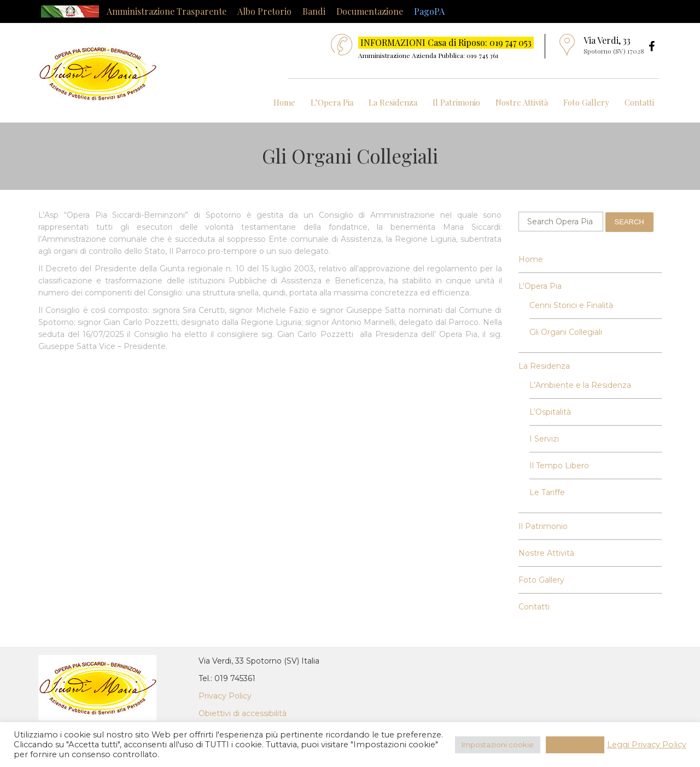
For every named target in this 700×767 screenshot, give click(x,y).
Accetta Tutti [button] (575, 745)
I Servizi (544, 439)
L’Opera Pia (332, 102)
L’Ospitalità (550, 412)
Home (284, 102)
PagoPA (429, 11)
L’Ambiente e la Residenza (580, 385)
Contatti (639, 102)
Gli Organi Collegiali (566, 332)
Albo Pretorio (264, 11)
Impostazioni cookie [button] (498, 745)
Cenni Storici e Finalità (571, 305)
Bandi (314, 11)
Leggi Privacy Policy (647, 745)
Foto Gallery (586, 102)
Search (629, 222)
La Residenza (393, 102)
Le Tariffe (547, 492)
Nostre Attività (522, 102)
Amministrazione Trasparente (167, 11)
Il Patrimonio (456, 102)
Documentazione (370, 11)
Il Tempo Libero (559, 466)
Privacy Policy (225, 696)
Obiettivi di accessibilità (243, 713)
